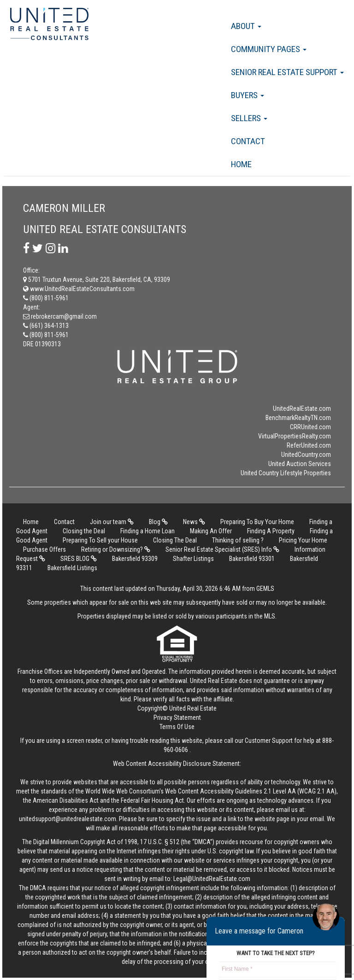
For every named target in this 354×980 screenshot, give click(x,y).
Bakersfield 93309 (135, 559)
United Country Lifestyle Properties (286, 473)
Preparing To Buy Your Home (257, 522)
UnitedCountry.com (306, 455)
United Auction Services (300, 464)
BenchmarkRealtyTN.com (298, 418)
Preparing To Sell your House (100, 540)
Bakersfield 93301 (252, 559)
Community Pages (269, 49)
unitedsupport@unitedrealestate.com (68, 819)
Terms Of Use (177, 727)
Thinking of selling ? (238, 540)
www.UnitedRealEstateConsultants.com (79, 289)
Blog (158, 522)
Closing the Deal (84, 531)
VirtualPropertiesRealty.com (295, 436)
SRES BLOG (79, 559)
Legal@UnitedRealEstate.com (212, 879)
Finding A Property (271, 531)
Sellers (249, 118)
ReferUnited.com (309, 445)
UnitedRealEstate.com (302, 408)
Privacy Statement (177, 717)
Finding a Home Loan (147, 531)
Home (241, 164)
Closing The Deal (175, 540)
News (194, 522)
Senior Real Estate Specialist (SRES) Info (222, 549)
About (246, 26)
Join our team (112, 522)
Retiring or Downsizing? (116, 549)
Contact (248, 141)
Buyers (248, 95)
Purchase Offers (44, 549)
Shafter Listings (193, 559)
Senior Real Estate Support (287, 72)
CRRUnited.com (310, 427)
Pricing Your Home (303, 540)
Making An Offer (211, 531)
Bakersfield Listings (72, 568)
